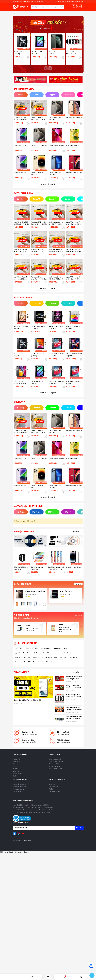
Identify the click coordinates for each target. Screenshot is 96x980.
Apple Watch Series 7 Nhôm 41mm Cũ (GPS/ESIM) (73, 91)
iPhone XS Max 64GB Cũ (74, 155)
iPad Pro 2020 (19, 686)
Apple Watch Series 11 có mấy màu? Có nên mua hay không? (74, 755)
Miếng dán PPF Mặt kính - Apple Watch (22, 606)
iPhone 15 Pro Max (32, 686)
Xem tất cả (78, 569)
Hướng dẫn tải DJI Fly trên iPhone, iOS (27, 738)
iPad (14, 804)
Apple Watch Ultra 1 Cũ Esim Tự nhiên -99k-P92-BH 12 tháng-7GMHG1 (39, 261)
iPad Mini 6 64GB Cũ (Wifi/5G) (38, 91)
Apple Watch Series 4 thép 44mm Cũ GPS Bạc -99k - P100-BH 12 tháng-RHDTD (74, 288)
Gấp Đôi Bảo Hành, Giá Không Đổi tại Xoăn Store (74, 746)
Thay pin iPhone (38, 695)
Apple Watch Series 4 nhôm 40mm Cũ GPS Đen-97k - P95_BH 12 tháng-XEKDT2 (73, 316)
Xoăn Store (27, 878)
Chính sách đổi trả (54, 802)
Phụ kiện (15, 814)
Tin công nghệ (21, 710)
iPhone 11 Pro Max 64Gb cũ (55, 91)
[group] (48, 32)
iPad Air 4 (18, 700)
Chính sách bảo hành (55, 806)
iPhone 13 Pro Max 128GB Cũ (55, 211)
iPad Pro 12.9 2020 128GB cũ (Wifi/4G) (20, 420)
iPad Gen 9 (67, 691)
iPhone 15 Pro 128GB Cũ (39, 183)
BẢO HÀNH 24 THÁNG (35, 629)
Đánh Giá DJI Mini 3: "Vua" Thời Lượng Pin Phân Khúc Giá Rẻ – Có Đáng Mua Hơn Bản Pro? (74, 716)
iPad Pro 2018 (35, 691)
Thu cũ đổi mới (53, 824)
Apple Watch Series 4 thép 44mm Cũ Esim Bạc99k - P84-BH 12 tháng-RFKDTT (20, 316)
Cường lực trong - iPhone (74, 605)
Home (48, 977)
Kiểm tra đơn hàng (55, 829)
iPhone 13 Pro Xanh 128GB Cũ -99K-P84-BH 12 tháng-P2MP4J (21, 157)
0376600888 (23, 850)
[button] (82, 31)
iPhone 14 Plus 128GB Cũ (22, 210)
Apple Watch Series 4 (21, 691)
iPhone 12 (49, 700)
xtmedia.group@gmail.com (75, 2)
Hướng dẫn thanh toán (20, 824)
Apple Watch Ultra (51, 695)
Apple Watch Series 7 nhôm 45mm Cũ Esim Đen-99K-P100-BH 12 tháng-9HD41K (73, 261)
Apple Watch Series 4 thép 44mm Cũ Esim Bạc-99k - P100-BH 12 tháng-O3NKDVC (57, 288)
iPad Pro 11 (63, 695)
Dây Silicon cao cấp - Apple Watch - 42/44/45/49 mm (37, 606)
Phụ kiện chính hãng (24, 569)
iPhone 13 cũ (46, 691)
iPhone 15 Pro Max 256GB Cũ (55, 156)
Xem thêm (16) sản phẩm (48, 222)
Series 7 (41, 700)
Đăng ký (79, 865)
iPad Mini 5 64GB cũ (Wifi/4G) (37, 393)
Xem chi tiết (79, 653)
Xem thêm (78, 622)
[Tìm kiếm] (33, 7)
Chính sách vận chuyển (56, 799)
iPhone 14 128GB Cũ (20, 183)
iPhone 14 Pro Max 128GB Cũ (37, 211)
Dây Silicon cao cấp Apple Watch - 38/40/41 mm (56, 606)
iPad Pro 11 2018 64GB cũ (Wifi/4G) (74, 420)
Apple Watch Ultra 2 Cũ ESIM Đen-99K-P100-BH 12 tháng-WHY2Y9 (21, 261)
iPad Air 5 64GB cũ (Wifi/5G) (19, 393)
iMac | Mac (16, 809)
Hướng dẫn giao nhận (19, 827)
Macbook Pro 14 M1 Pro (22, 695)
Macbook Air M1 (46, 686)
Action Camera (17, 811)
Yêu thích (32, 977)
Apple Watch (17, 799)
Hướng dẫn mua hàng (19, 822)
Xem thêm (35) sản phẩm (48, 326)
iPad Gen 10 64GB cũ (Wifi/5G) (73, 365)
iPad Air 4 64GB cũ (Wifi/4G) (20, 91)
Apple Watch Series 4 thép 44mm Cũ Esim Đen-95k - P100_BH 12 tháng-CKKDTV (39, 316)
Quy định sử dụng (54, 804)
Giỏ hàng (65, 977)
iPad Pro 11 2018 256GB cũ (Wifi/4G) (56, 393)
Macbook (15, 806)
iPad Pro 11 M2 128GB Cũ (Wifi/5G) (56, 365)
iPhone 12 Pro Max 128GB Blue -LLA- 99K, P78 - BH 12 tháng (38, 157)
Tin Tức (51, 827)
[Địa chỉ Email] (48, 865)
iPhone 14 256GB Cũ (73, 183)
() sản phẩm (79, 8)
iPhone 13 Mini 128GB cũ (57, 183)
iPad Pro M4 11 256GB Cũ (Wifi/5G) (38, 365)
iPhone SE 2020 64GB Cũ (74, 210)
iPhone (15, 802)
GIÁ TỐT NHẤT (66, 629)
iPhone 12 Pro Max (29, 700)
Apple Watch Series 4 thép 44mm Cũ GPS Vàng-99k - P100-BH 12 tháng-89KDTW (38, 288)
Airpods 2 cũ (57, 691)
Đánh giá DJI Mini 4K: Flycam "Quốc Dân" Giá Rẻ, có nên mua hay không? (74, 725)
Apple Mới (52, 822)
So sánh (81, 977)
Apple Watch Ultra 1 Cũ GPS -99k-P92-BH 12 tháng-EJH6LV (56, 261)
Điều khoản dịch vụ (18, 829)
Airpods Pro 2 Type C (61, 686)
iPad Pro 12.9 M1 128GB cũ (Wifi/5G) (74, 393)
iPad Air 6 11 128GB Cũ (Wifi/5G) (21, 365)
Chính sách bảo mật (55, 797)
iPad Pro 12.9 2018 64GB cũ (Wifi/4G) (57, 420)
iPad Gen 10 (73, 695)
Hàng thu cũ (16, 797)
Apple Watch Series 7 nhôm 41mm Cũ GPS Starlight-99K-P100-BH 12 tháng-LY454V (22, 288)
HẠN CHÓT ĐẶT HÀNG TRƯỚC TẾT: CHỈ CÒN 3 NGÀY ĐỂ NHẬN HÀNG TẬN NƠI (73, 734)
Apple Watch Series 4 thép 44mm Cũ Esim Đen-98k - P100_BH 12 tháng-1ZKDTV (57, 316)
